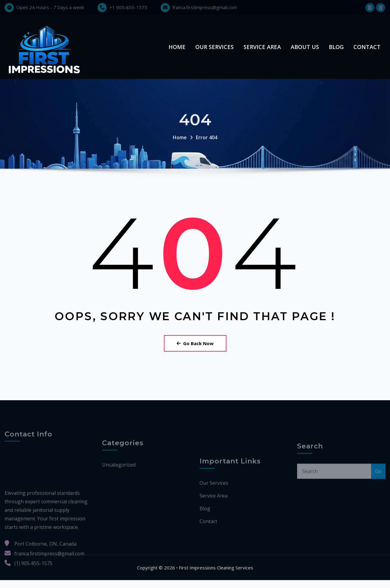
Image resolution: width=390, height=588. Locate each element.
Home (177, 51)
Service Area (262, 51)
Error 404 (207, 153)
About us (305, 51)
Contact (367, 51)
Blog (336, 51)
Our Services (214, 51)
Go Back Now (195, 351)
